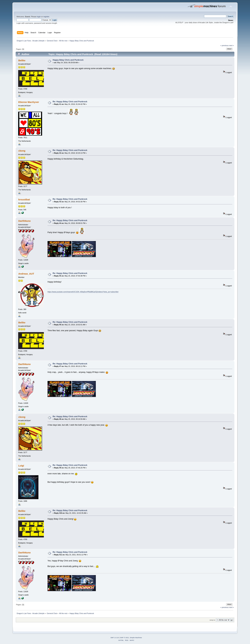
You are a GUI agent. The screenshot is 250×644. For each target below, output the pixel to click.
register (46, 17)
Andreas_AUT (26, 274)
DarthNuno (24, 221)
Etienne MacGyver (29, 102)
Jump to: (212, 620)
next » (232, 45)
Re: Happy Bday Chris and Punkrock (70, 102)
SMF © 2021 (125, 638)
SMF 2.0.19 (115, 638)
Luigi (21, 466)
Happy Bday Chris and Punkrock (68, 60)
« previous (224, 45)
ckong (22, 151)
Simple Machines (136, 638)
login (39, 17)
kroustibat (24, 199)
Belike (22, 60)
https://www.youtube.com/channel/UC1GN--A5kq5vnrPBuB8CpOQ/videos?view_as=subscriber (83, 292)
